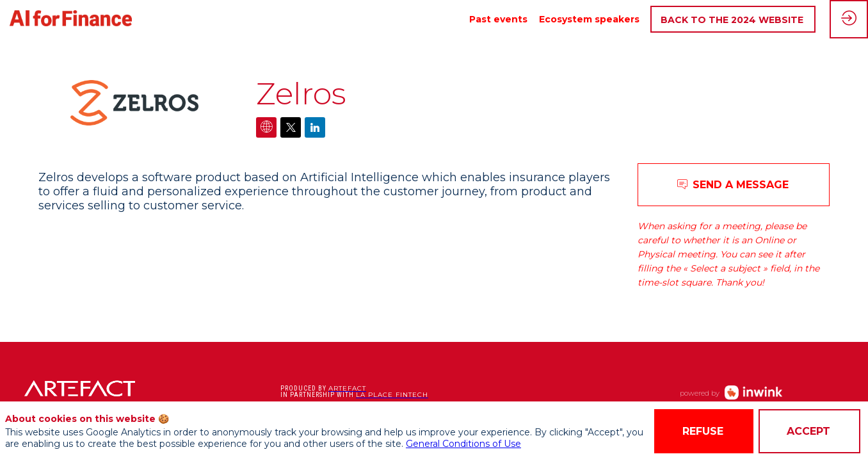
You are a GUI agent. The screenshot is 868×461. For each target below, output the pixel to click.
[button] (733, 20)
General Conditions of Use (463, 444)
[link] (498, 19)
